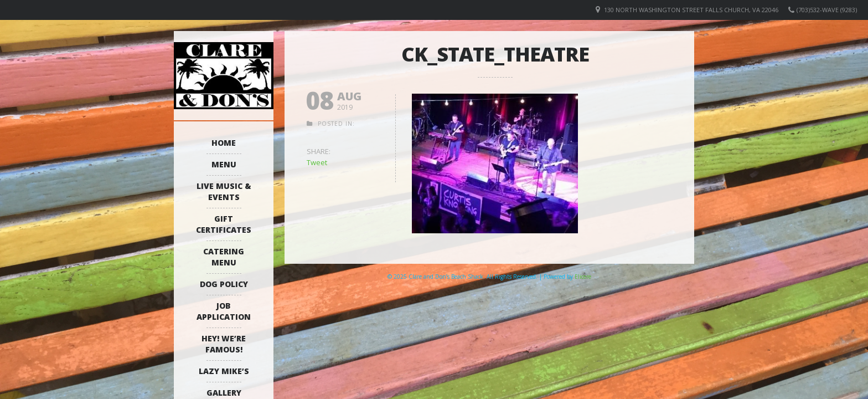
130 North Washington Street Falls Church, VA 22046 (691, 10)
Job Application (224, 311)
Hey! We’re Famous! (224, 344)
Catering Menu (224, 257)
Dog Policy (224, 284)
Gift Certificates (224, 224)
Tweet (317, 162)
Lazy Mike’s (224, 371)
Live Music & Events (224, 191)
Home (224, 143)
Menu (224, 164)
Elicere (583, 277)
